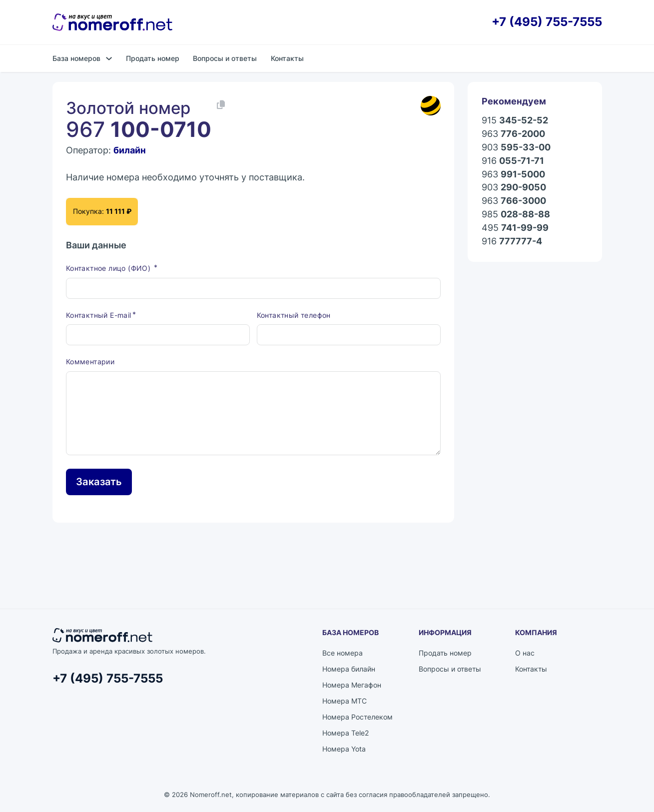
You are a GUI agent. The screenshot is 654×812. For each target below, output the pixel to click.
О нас (525, 653)
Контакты (287, 58)
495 (515, 228)
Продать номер (153, 58)
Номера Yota (344, 749)
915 (515, 121)
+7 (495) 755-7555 (547, 22)
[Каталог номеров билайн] (431, 105)
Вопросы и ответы (225, 58)
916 (513, 161)
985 (516, 215)
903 (516, 148)
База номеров (76, 58)
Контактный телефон (294, 315)
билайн (130, 150)
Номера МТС (344, 701)
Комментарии (90, 362)
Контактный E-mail (99, 315)
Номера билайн (349, 669)
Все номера (342, 653)
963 (513, 134)
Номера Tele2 (345, 733)
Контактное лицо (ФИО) (109, 268)
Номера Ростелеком (357, 717)
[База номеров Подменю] (109, 58)
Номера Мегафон (352, 685)
